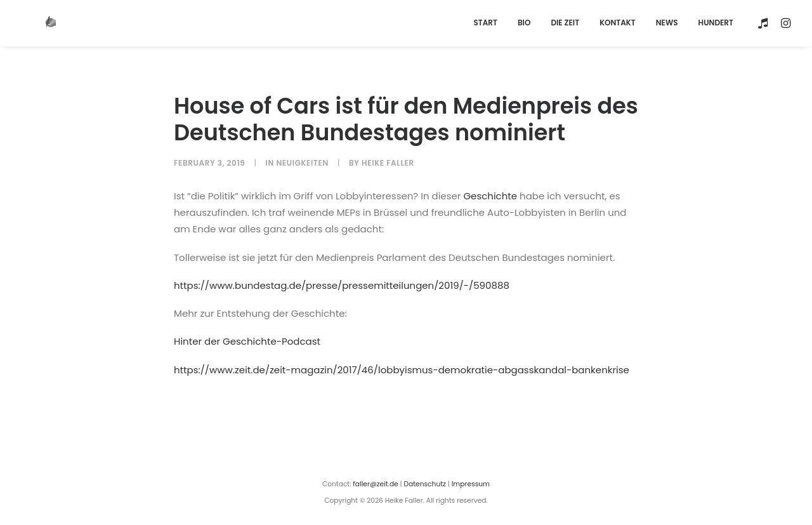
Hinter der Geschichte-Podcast (247, 336)
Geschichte (490, 189)
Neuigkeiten (302, 156)
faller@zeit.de (375, 478)
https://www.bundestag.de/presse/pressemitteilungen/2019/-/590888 (342, 279)
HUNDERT (716, 20)
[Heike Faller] (32, 20)
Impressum (471, 478)
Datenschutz (425, 478)
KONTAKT (618, 20)
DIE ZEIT (565, 20)
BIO (524, 20)
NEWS (667, 20)
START (485, 20)
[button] (765, 20)
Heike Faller (388, 156)
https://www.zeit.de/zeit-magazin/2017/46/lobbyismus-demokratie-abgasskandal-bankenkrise (402, 363)
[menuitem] (485, 20)
